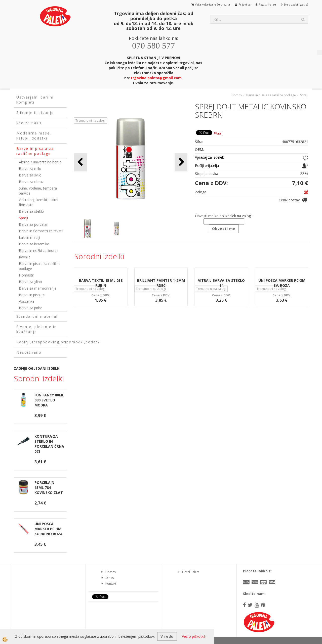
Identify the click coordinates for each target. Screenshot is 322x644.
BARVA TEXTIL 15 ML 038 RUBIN (101, 283)
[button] (181, 162)
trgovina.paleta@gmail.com (156, 78)
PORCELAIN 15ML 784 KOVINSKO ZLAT (49, 488)
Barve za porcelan (34, 224)
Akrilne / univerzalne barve (40, 162)
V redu (167, 636)
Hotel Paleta (191, 572)
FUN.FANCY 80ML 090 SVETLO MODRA (49, 400)
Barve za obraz (31, 182)
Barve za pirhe (31, 308)
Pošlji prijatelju (207, 166)
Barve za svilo (30, 175)
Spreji (23, 218)
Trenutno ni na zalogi (90, 121)
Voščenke (27, 301)
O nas (110, 578)
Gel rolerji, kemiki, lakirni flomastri (38, 202)
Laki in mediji (29, 237)
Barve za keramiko (34, 244)
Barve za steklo (31, 211)
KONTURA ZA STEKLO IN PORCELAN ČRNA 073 (49, 444)
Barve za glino (30, 282)
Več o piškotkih (194, 636)
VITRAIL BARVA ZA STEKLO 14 (221, 283)
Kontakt (111, 584)
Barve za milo (30, 169)
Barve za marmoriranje (38, 288)
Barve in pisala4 (32, 295)
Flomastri (27, 275)
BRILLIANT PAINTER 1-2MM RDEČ (161, 283)
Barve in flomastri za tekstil (41, 231)
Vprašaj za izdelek (209, 157)
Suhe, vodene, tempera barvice (38, 191)
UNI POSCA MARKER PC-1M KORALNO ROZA (49, 529)
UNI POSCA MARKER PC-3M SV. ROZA (282, 283)
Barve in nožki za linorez (39, 250)
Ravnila (25, 257)
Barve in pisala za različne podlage (40, 266)
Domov (237, 95)
